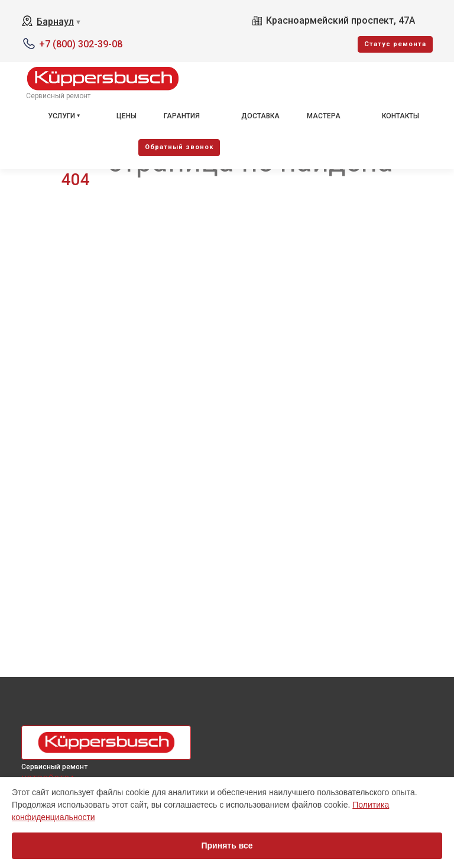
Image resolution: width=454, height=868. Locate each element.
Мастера (324, 116)
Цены (127, 116)
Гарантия (182, 116)
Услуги (61, 116)
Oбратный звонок (179, 147)
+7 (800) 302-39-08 (81, 44)
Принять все (227, 846)
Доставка (260, 116)
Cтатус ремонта (395, 44)
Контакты (401, 116)
